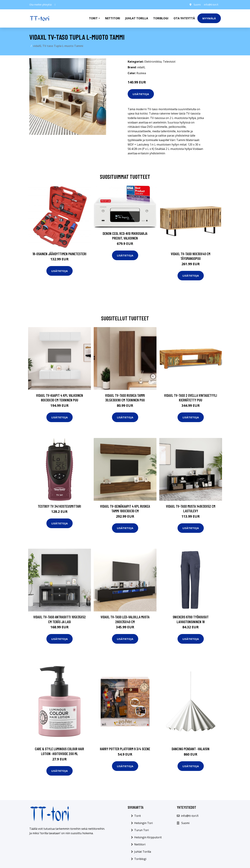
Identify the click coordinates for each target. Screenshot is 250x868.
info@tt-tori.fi (211, 5)
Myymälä (209, 18)
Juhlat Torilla (137, 18)
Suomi (196, 5)
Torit (138, 816)
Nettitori (113, 18)
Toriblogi (161, 18)
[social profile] (55, 5)
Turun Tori (141, 830)
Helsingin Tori (143, 823)
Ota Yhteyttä (184, 18)
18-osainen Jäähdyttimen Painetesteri (59, 254)
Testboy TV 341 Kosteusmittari (59, 506)
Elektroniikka (153, 62)
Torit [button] (93, 18)
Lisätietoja (141, 94)
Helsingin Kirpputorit (148, 837)
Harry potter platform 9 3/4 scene (125, 749)
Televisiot (169, 62)
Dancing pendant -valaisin (191, 749)
